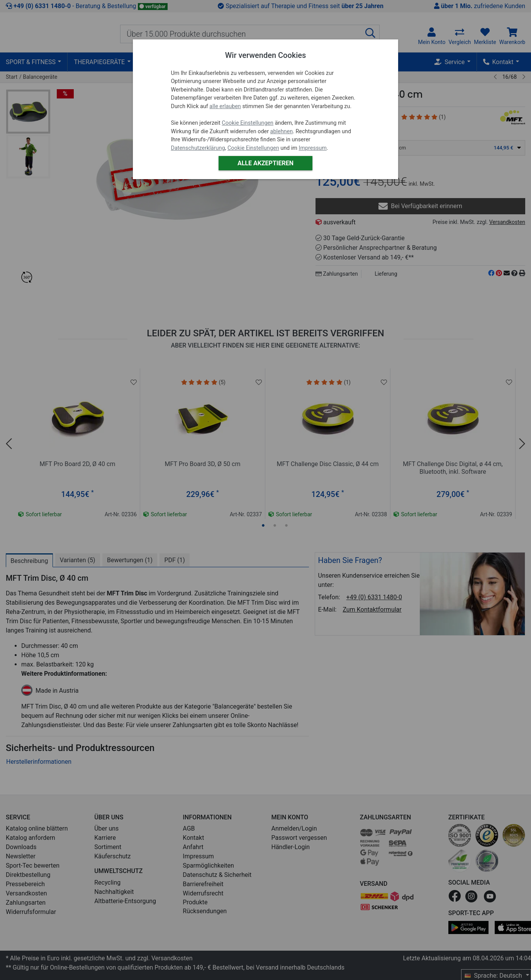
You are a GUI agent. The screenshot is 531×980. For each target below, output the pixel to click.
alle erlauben (225, 106)
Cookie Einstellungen (248, 123)
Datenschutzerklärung (198, 148)
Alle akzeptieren (265, 163)
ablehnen (282, 131)
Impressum (312, 148)
